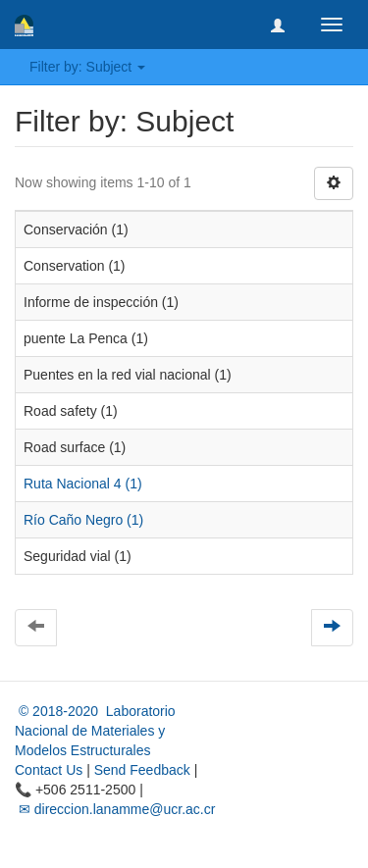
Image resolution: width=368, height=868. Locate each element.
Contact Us (49, 770)
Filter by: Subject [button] (87, 67)
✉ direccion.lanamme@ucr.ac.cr (115, 809)
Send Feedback (142, 770)
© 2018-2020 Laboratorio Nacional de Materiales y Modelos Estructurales (95, 731)
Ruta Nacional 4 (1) (83, 484)
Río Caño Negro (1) (83, 520)
